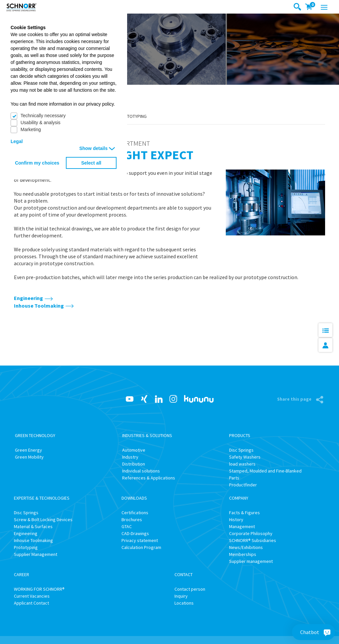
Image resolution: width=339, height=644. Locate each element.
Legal (17, 141)
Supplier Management (36, 554)
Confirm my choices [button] (37, 163)
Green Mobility (29, 457)
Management (242, 526)
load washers (242, 464)
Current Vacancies (32, 596)
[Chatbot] (327, 632)
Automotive (134, 450)
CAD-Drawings (135, 533)
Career (22, 574)
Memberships (243, 554)
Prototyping (133, 116)
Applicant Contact (31, 603)
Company (239, 498)
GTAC (127, 526)
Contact (184, 574)
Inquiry (181, 596)
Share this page (295, 399)
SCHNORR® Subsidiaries (253, 540)
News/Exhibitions (246, 547)
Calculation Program (141, 547)
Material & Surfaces (33, 526)
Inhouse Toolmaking (39, 306)
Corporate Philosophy (251, 533)
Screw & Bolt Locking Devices (43, 520)
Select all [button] (91, 163)
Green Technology (35, 435)
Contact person (190, 589)
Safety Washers (245, 457)
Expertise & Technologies (42, 498)
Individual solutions (141, 471)
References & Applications (149, 478)
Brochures (132, 520)
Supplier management (251, 561)
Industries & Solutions (147, 435)
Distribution (134, 464)
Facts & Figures (244, 513)
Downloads (134, 498)
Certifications (135, 513)
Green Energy (28, 450)
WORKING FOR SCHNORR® (39, 589)
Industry (130, 457)
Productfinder (243, 485)
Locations (184, 603)
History (236, 520)
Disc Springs (241, 450)
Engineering (28, 298)
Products (240, 435)
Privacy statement (140, 540)
